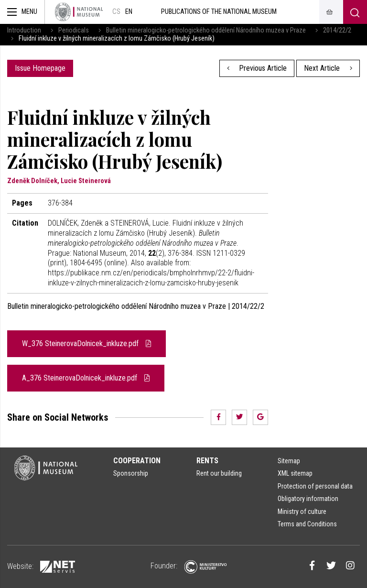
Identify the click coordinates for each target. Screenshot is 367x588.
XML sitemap (295, 473)
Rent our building (219, 473)
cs (116, 12)
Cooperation (137, 461)
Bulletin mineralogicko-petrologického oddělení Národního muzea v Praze (206, 30)
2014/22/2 (337, 30)
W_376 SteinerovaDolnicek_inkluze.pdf (86, 343)
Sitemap (289, 461)
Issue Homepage (40, 68)
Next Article (328, 68)
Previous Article (257, 68)
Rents (207, 461)
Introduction (24, 30)
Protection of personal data (315, 486)
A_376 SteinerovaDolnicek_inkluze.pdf (86, 378)
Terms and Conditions (307, 524)
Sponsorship (131, 473)
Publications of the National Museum (219, 12)
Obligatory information (308, 499)
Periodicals (74, 30)
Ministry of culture (302, 512)
